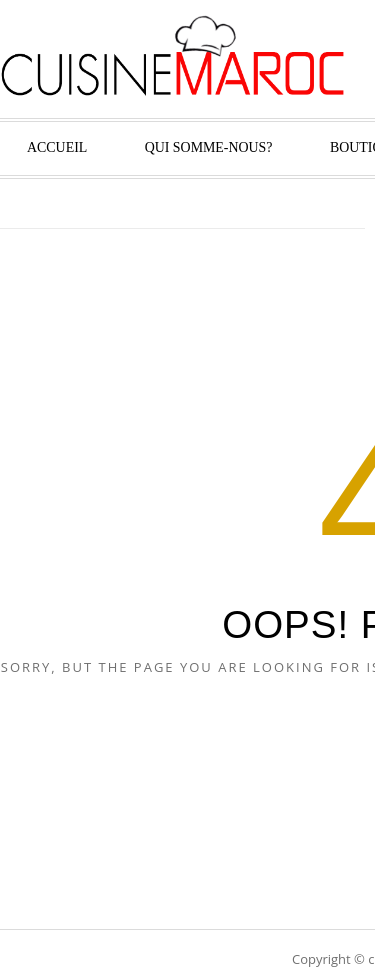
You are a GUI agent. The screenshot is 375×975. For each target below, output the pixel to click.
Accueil (57, 147)
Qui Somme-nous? (209, 147)
